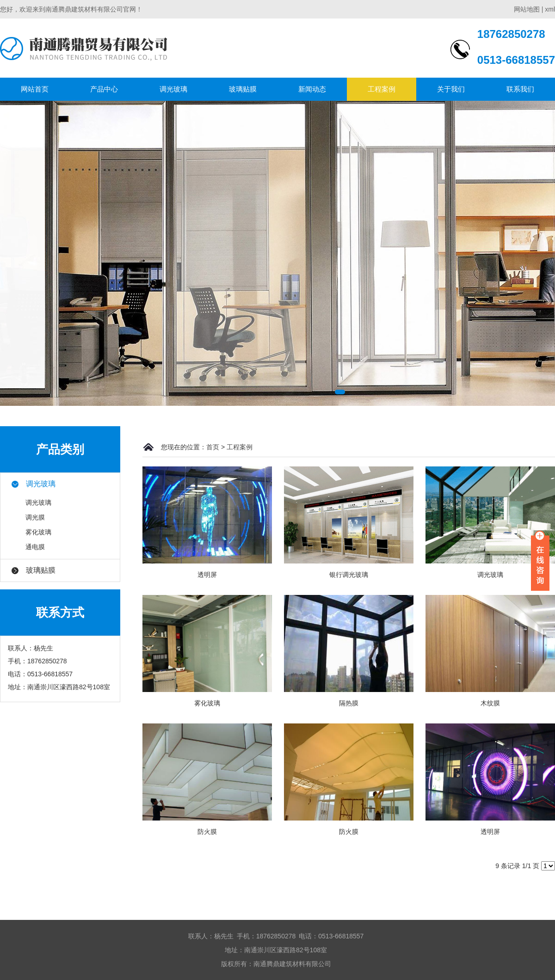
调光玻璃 (173, 89)
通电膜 (35, 547)
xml (550, 9)
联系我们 (520, 89)
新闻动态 (312, 89)
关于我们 (451, 89)
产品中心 (104, 89)
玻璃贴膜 (243, 89)
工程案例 (382, 89)
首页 (213, 447)
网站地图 (527, 9)
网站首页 (35, 89)
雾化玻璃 (38, 532)
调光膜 (35, 517)
